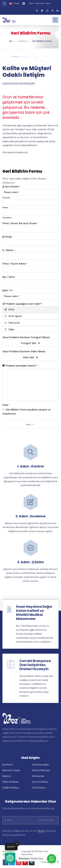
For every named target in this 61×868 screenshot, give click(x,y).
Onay (6, 402)
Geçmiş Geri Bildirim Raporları (19, 81)
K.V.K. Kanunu (39, 785)
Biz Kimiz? (8, 762)
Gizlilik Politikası (11, 785)
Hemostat (40, 3)
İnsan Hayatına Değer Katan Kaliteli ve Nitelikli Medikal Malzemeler (34, 610)
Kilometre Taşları (11, 768)
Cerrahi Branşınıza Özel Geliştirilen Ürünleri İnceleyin (35, 662)
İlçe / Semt (9, 275)
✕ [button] (17, 844)
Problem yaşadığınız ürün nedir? (24, 301)
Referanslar (38, 774)
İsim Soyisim (13, 184)
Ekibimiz (7, 774)
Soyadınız (7, 215)
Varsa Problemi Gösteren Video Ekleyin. (24, 349)
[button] (10, 858)
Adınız (5, 205)
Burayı (41, 829)
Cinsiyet (6, 195)
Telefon (10, 248)
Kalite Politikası (10, 779)
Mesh (48, 3)
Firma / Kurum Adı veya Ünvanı (20, 221)
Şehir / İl (8, 288)
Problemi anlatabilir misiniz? (22, 363)
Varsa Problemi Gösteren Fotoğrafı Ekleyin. (26, 335)
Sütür (31, 3)
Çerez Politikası (40, 779)
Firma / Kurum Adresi (15, 261)
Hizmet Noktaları (41, 768)
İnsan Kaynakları (41, 762)
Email (9, 234)
